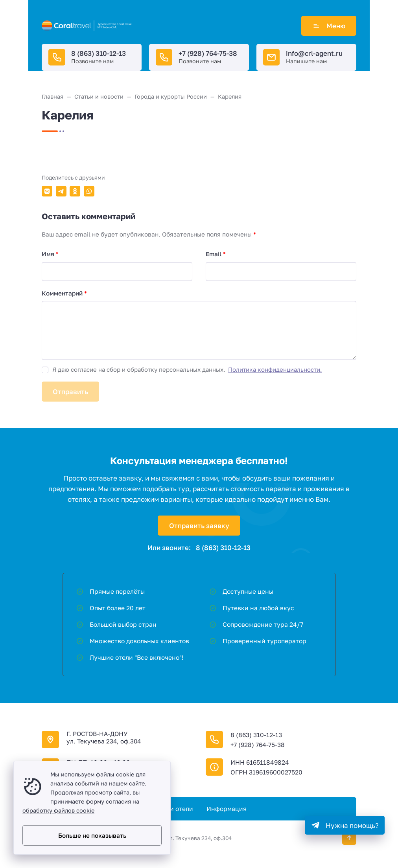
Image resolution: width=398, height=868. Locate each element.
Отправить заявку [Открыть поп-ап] (199, 526)
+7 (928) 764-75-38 (208, 53)
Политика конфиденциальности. (275, 369)
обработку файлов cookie (58, 810)
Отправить (70, 392)
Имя (50, 254)
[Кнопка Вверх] (349, 838)
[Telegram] (345, 825)
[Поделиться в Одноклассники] (75, 191)
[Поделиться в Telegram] (61, 191)
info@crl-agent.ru (314, 53)
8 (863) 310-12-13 (99, 53)
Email (216, 254)
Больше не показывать (92, 835)
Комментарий (64, 293)
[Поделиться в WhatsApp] (89, 191)
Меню (329, 26)
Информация (227, 809)
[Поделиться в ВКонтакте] (47, 191)
